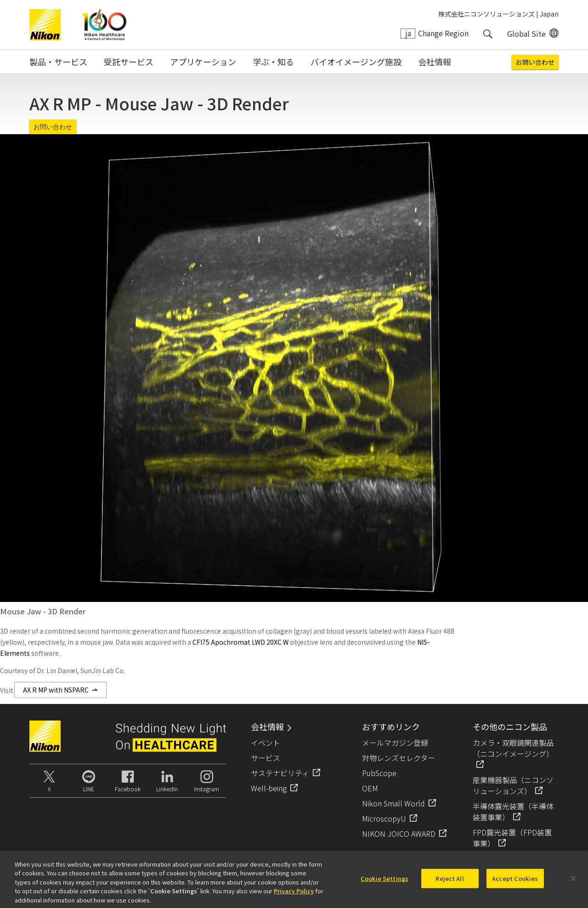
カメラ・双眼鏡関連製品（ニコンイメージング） (513, 748)
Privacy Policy (294, 894)
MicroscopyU (384, 818)
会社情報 (435, 62)
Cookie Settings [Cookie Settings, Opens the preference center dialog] (384, 882)
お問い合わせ (535, 62)
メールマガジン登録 (395, 743)
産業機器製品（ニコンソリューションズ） (513, 785)
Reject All (449, 882)
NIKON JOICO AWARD (399, 834)
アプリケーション (203, 62)
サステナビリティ (280, 773)
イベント (266, 743)
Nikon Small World (393, 803)
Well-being (269, 788)
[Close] (573, 882)
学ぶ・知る (273, 62)
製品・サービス (58, 62)
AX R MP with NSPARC (56, 690)
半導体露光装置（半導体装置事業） (513, 812)
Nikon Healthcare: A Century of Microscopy (105, 25)
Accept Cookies (515, 882)
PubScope (379, 773)
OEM (370, 788)
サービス (266, 758)
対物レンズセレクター (399, 758)
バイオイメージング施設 (356, 62)
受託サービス (129, 62)
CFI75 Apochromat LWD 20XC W (240, 642)
